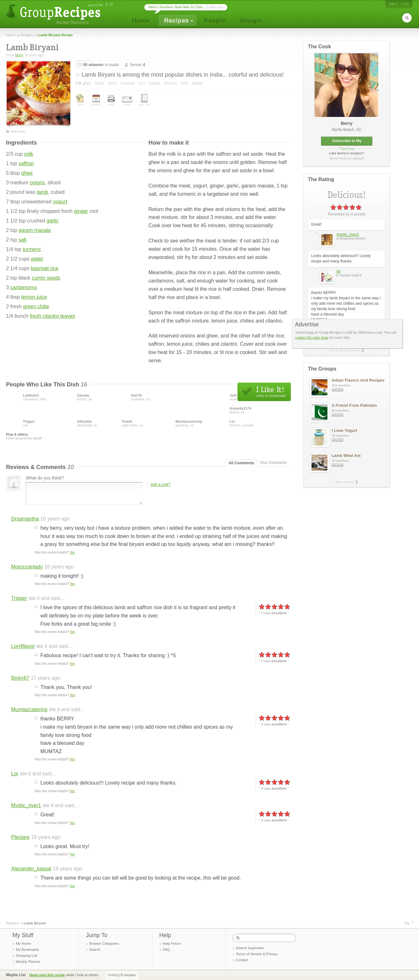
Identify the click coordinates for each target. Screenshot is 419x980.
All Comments (241, 463)
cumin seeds (46, 278)
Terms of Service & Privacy (257, 954)
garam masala (34, 230)
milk (29, 154)
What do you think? (45, 478)
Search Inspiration (250, 948)
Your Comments (273, 463)
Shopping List (27, 956)
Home (11, 35)
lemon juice (34, 297)
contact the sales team (312, 337)
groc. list (144, 100)
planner (96, 100)
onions (37, 183)
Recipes (27, 35)
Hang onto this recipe (47, 975)
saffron (26, 163)
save (80, 100)
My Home (23, 943)
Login (405, 4)
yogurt (60, 202)
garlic (52, 221)
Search (95, 949)
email (127, 101)
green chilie (36, 306)
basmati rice (45, 268)
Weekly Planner (28, 962)
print (111, 101)
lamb (42, 192)
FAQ (166, 949)
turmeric (32, 249)
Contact (242, 960)
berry (19, 55)
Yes (72, 552)
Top (407, 923)
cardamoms (24, 287)
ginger (81, 211)
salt (22, 240)
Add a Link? (160, 485)
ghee (27, 173)
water (37, 259)
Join (392, 4)
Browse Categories (104, 943)
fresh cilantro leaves (52, 316)
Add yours (18, 131)
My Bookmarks (27, 949)
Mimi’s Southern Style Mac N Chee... (177, 7)
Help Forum (172, 943)
